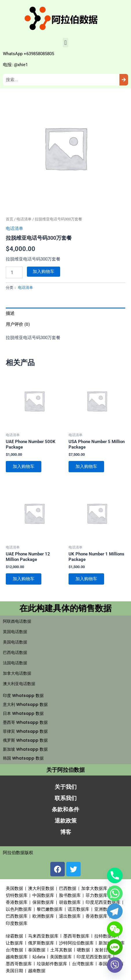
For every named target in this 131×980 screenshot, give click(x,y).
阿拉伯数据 (14, 853)
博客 (66, 832)
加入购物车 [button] (24, 466)
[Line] (115, 947)
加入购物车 (44, 272)
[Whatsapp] (115, 893)
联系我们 (66, 798)
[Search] (124, 80)
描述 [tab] (10, 313)
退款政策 (66, 821)
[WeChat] (115, 929)
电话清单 (24, 219)
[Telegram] (115, 911)
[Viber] (115, 965)
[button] (65, 43)
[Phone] (115, 875)
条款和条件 (65, 809)
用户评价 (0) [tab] (18, 324)
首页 (10, 219)
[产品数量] (14, 272)
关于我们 (66, 787)
